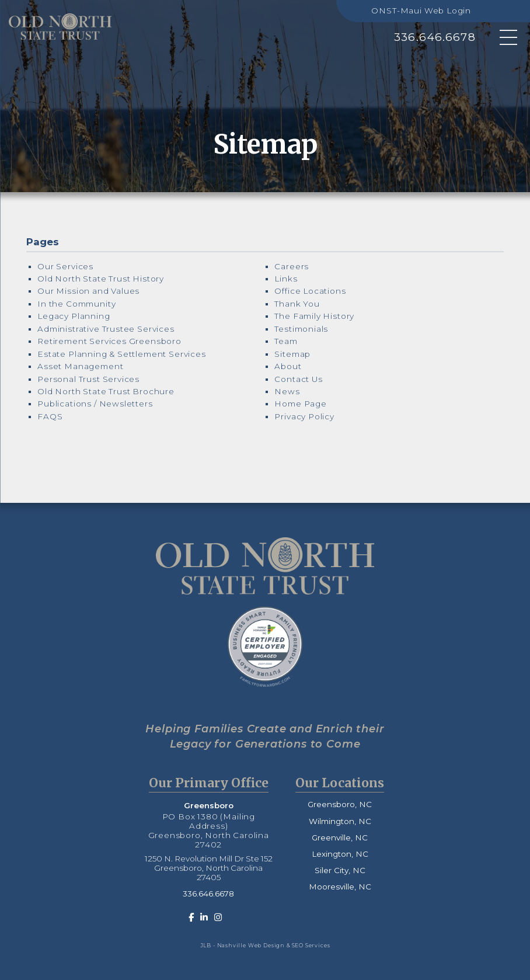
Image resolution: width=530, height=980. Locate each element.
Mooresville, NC (340, 887)
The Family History (314, 316)
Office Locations (310, 291)
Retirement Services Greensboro (109, 341)
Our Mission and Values (88, 291)
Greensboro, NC (340, 804)
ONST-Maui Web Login (421, 11)
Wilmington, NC (340, 821)
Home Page (300, 404)
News (287, 391)
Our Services (65, 266)
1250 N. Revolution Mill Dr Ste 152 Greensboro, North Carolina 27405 (209, 868)
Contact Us (298, 379)
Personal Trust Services (88, 379)
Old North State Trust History (101, 279)
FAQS (50, 416)
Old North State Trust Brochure (106, 391)
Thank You (297, 304)
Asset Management (80, 366)
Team (286, 341)
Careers (292, 266)
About (288, 366)
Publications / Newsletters (95, 404)
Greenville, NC (340, 837)
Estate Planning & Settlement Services (122, 354)
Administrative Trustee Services (106, 329)
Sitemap (292, 354)
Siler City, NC (340, 870)
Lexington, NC (340, 854)
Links (286, 279)
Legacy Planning (74, 316)
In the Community (76, 304)
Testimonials (301, 329)
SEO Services (311, 945)
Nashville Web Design (251, 945)
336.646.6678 (435, 37)
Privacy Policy (304, 416)
